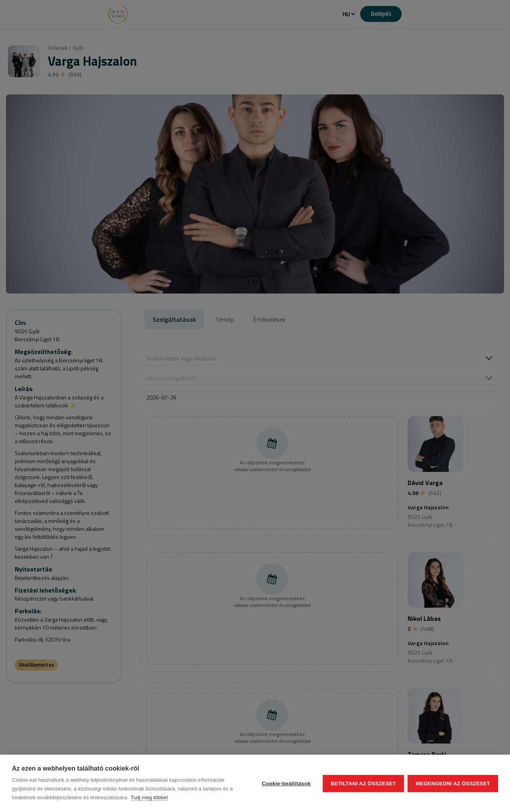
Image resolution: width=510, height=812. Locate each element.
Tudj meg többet (149, 797)
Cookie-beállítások (286, 784)
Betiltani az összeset (363, 784)
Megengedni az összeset (453, 784)
